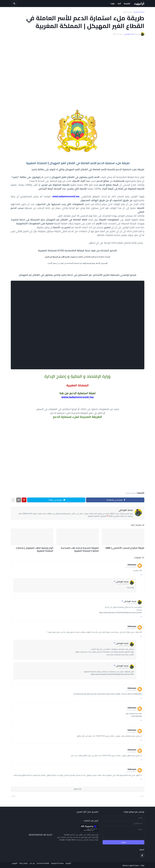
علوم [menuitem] (113, 4)
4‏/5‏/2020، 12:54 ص (131, 709)
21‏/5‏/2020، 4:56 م (132, 751)
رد (141, 574)
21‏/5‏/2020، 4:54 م (132, 732)
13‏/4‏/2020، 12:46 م (123, 645)
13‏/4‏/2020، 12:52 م (123, 667)
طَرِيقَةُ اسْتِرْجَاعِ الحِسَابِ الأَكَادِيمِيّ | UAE (128, 548)
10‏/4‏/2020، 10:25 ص (131, 566)
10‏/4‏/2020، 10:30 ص (123, 583)
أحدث (141, 795)
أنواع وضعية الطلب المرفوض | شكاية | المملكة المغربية (34, 549)
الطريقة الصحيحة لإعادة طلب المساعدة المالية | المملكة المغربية (79, 549)
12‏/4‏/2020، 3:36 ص (131, 603)
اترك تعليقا (77, 788)
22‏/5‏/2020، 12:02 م (131, 771)
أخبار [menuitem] (119, 4)
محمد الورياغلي (126, 510)
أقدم (14, 795)
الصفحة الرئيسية (139, 12)
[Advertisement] (78, 72)
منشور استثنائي (127, 12)
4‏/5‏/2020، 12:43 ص (131, 690)
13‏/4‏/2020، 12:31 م (131, 628)
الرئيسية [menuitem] (127, 4)
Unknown (132, 564)
